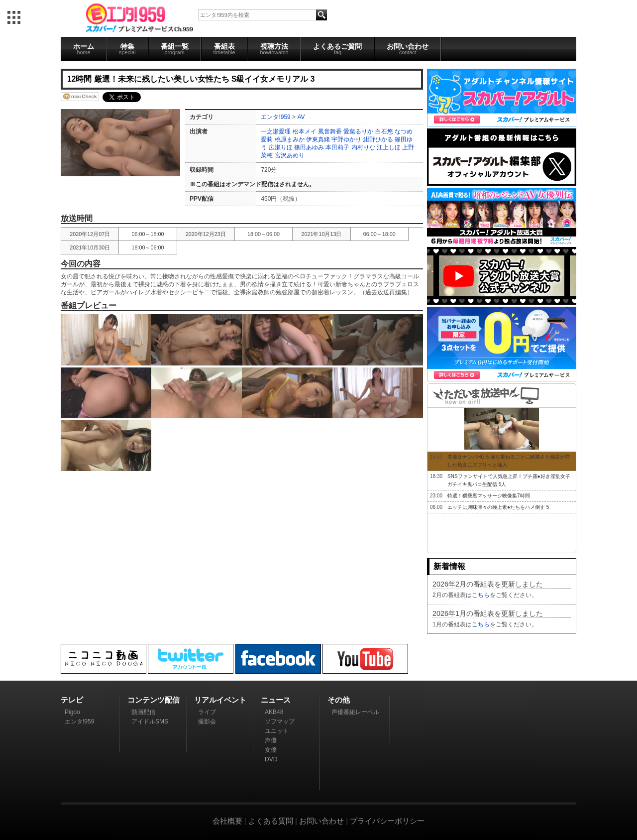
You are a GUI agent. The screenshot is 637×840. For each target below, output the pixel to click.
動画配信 (143, 712)
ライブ (207, 712)
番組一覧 (175, 49)
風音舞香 (330, 131)
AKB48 (274, 712)
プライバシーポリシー (387, 821)
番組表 (224, 49)
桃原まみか (290, 139)
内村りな (363, 147)
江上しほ (389, 147)
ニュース (276, 700)
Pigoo (72, 712)
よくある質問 (271, 821)
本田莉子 (337, 147)
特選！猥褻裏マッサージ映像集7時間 (489, 496)
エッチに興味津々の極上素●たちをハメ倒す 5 (498, 507)
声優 (271, 740)
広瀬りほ (281, 147)
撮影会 (207, 721)
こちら (481, 595)
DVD (271, 759)
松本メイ (305, 131)
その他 (339, 700)
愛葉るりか (358, 131)
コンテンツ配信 (154, 700)
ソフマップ (280, 721)
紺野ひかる (378, 139)
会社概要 (227, 821)
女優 (271, 750)
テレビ (72, 700)
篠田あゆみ (309, 147)
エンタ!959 (275, 117)
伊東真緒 (318, 139)
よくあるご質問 (337, 49)
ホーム (84, 49)
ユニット (277, 731)
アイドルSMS (150, 721)
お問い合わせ (408, 49)
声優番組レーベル (355, 712)
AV (301, 117)
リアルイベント (220, 700)
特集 (127, 49)
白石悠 (384, 131)
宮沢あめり (290, 155)
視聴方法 (274, 49)
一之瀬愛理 (276, 131)
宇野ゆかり (346, 139)
